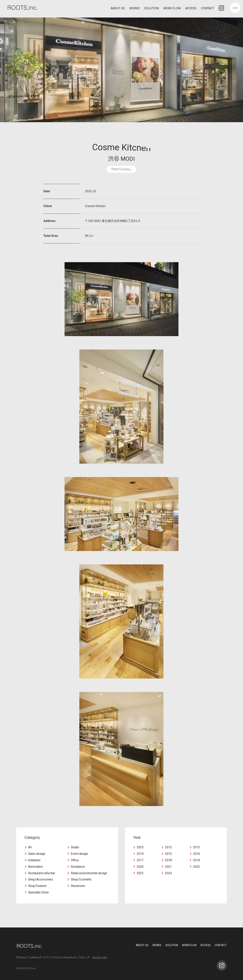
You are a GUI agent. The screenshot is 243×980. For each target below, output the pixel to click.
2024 (168, 873)
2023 (140, 873)
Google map (99, 957)
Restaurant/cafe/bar (42, 873)
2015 (168, 854)
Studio (75, 847)
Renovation (35, 867)
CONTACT (208, 9)
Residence (78, 867)
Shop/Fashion (37, 886)
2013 (196, 847)
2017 (140, 860)
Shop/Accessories (41, 880)
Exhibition (34, 860)
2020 (140, 867)
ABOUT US (118, 9)
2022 (196, 867)
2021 (168, 867)
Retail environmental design (89, 873)
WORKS (135, 9)
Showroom (78, 886)
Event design (79, 854)
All (30, 847)
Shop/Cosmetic (81, 880)
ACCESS (191, 9)
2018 (168, 860)
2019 (196, 860)
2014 (140, 854)
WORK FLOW (172, 9)
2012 (168, 847)
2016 (196, 854)
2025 (140, 847)
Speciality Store (38, 892)
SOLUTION (151, 9)
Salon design (37, 854)
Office (75, 860)
